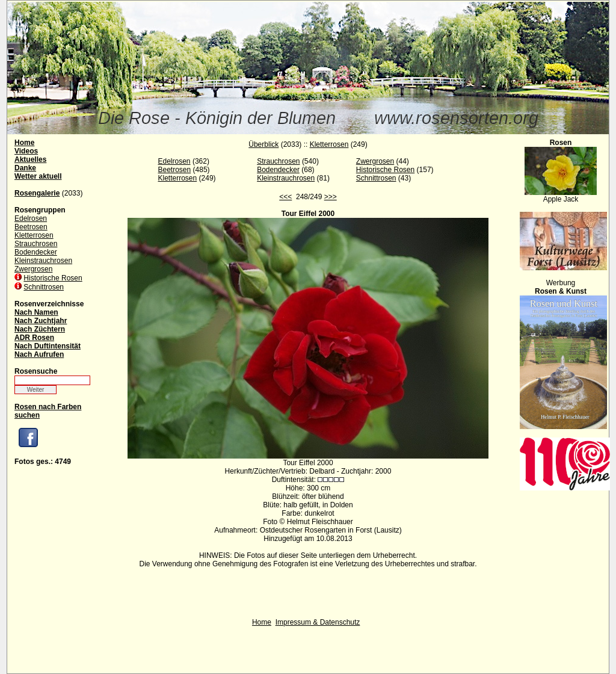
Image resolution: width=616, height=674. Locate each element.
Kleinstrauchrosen (43, 261)
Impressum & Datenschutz (318, 622)
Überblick (263, 144)
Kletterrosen (34, 235)
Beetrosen (31, 227)
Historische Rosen (53, 278)
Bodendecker (36, 252)
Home (262, 622)
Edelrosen (31, 218)
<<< (285, 197)
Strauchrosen (36, 244)
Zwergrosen (33, 269)
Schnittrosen (44, 287)
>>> (331, 197)
